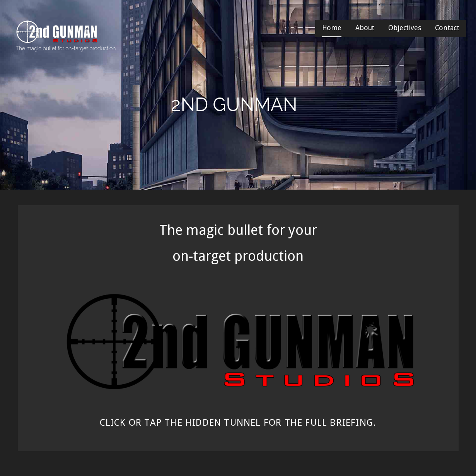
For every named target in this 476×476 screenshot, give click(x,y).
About (365, 28)
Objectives (404, 28)
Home (332, 28)
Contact (447, 28)
